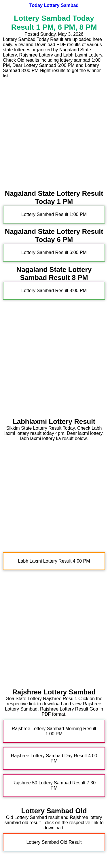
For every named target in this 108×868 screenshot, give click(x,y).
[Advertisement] (54, 133)
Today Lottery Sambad (54, 5)
